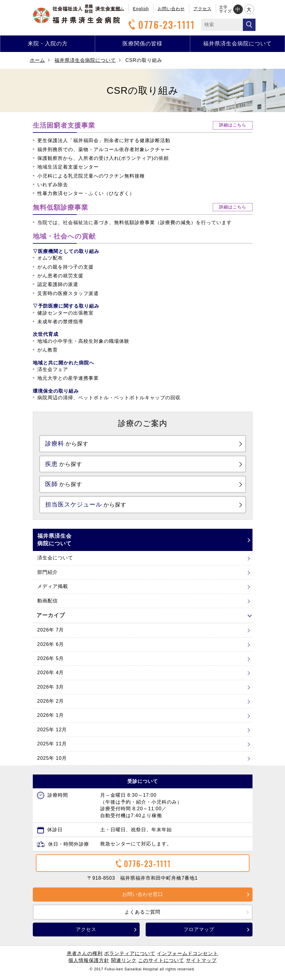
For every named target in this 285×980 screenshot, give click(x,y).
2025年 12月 (52, 733)
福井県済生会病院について (237, 44)
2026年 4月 (51, 676)
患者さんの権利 (85, 957)
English (141, 9)
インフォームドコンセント (187, 957)
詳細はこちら (233, 125)
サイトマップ (201, 964)
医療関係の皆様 (142, 44)
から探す (70, 444)
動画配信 (48, 604)
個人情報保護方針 (89, 964)
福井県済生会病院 (76, 14)
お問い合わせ (171, 9)
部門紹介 (48, 576)
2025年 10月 (52, 762)
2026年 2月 (51, 705)
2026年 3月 (51, 691)
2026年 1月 (51, 719)
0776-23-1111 (161, 25)
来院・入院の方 (48, 44)
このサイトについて (161, 964)
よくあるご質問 (142, 916)
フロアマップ (199, 933)
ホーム (37, 60)
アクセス (203, 9)
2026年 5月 (51, 662)
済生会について (55, 561)
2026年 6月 (51, 648)
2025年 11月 (52, 747)
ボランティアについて (130, 957)
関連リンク (124, 964)
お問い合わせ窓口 (143, 898)
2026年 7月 (51, 633)
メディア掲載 (53, 590)
